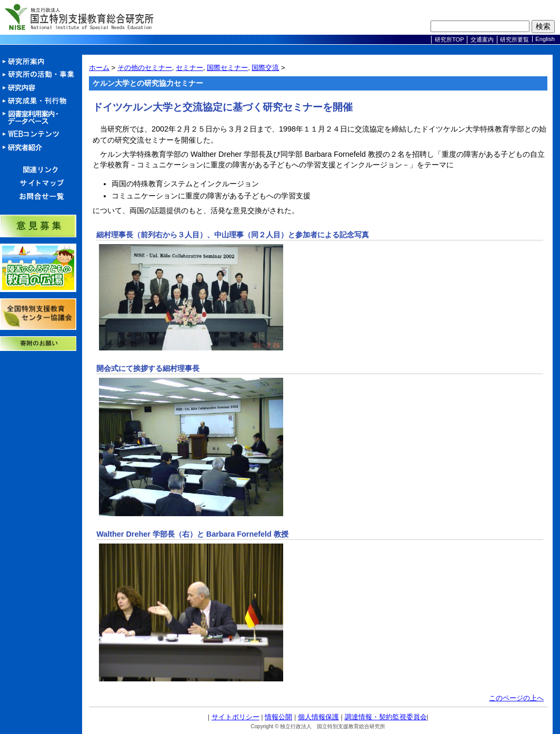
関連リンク (41, 170)
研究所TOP (449, 39)
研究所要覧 (514, 39)
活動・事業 (41, 75)
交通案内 (482, 39)
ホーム (99, 68)
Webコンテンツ (41, 134)
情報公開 (278, 717)
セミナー (189, 68)
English (545, 39)
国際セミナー (227, 68)
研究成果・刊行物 (41, 101)
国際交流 (265, 68)
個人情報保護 (318, 717)
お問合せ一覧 (41, 197)
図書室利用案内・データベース (41, 118)
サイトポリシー (236, 717)
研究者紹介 (41, 148)
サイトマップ (41, 183)
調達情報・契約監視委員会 (386, 717)
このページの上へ (516, 698)
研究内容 (41, 88)
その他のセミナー (145, 68)
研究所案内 (41, 62)
